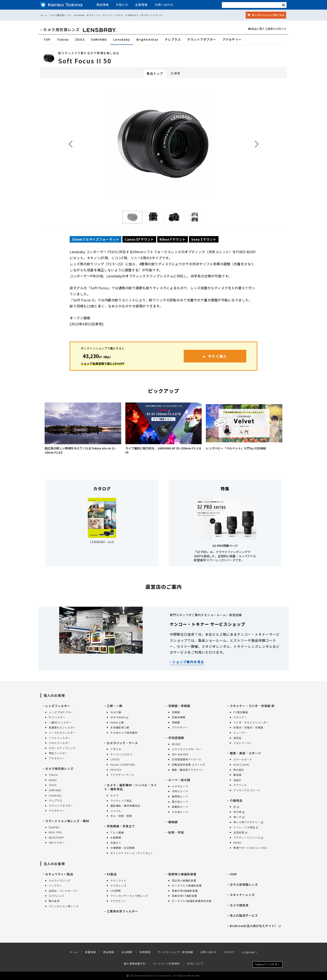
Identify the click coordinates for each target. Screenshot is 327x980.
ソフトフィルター (60, 738)
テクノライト (118, 880)
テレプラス (173, 40)
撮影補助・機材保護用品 (125, 806)
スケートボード (243, 759)
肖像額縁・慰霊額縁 (123, 848)
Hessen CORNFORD (123, 764)
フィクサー (56, 885)
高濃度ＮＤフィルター (62, 727)
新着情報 (91, 952)
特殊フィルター (58, 753)
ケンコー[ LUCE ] (121, 754)
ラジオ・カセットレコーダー (251, 722)
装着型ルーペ (180, 807)
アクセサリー (232, 40)
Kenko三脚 (117, 722)
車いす (239, 817)
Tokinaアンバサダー (267, 964)
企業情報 (141, 5)
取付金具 (54, 901)
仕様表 (176, 73)
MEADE (176, 744)
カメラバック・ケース (122, 743)
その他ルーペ (180, 812)
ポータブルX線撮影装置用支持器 (192, 901)
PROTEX (116, 770)
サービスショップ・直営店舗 (175, 952)
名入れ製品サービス (244, 915)
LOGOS (115, 759)
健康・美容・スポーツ (245, 753)
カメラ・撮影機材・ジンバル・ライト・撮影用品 (130, 787)
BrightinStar (147, 40)
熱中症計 (239, 770)
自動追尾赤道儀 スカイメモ (189, 764)
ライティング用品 (121, 801)
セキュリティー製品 (59, 874)
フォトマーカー (243, 743)
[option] (163, 144)
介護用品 (236, 800)
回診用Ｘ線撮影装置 (184, 880)
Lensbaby (79, 15)
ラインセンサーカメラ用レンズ (129, 896)
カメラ (114, 795)
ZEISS (80, 40)
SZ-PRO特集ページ (225, 546)
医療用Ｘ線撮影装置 (182, 874)
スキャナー (240, 717)
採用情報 (145, 952)
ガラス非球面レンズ (244, 884)
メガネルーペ (180, 786)
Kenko (53, 780)
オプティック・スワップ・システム (105, 15)
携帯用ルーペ (180, 796)
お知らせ (122, 5)
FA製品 (112, 874)
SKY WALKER (180, 754)
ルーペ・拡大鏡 (179, 780)
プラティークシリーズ (248, 837)
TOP (47, 40)
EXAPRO (54, 827)
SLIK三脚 (116, 712)
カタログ (229, 952)
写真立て (116, 843)
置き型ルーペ (180, 802)
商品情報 (103, 5)
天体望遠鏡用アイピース (187, 759)
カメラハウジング (60, 880)
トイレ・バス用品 (246, 827)
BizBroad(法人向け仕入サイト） (255, 926)
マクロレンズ (118, 885)
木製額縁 (116, 837)
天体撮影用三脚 (120, 727)
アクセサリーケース (122, 775)
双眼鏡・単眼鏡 (179, 706)
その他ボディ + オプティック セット (144, 15)
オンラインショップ (266, 15)
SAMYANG (99, 40)
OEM (233, 874)
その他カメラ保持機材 (124, 733)
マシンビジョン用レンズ (64, 906)
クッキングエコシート (247, 790)
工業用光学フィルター (122, 911)
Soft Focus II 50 (85, 61)
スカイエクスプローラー (187, 749)
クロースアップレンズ (62, 748)
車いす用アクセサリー (248, 822)
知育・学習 (176, 832)
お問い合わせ (164, 5)
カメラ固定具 (239, 905)
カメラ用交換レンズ (61, 15)
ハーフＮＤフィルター (62, 733)
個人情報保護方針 (135, 963)
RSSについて (195, 963)
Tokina (63, 40)
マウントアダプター (202, 40)
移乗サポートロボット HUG (250, 848)
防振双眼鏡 (179, 717)
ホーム (44, 15)
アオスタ (116, 749)
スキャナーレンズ (242, 895)
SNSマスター (57, 842)
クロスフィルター (60, 743)
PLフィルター (57, 717)
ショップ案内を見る (187, 662)
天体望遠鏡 (176, 738)
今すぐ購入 (218, 356)
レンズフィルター (58, 706)
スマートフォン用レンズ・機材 (67, 821)
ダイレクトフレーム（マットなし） (132, 853)
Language (250, 952)
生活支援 (240, 832)
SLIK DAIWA (119, 717)
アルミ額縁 (117, 832)
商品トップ (155, 73)
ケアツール (240, 785)
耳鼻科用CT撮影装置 (184, 896)
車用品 (237, 738)
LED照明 (116, 891)
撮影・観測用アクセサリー (188, 770)
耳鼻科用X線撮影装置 (185, 891)
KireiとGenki (241, 764)
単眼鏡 (176, 722)
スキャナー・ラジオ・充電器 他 (252, 706)
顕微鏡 (173, 822)
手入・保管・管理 (121, 816)
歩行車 (239, 812)
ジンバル (116, 811)
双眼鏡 (176, 712)
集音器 (237, 775)
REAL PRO (55, 832)
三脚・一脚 (115, 706)
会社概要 (127, 952)
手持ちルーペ (180, 791)
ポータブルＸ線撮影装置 (187, 885)
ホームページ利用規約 (166, 963)
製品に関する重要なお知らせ (267, 29)
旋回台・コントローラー (64, 891)
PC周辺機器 (241, 712)
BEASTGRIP (56, 837)
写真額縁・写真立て (121, 826)
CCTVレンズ (56, 896)
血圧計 (237, 780)
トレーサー (240, 733)
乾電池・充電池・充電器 (248, 727)
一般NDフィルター (60, 722)
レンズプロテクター (61, 712)
